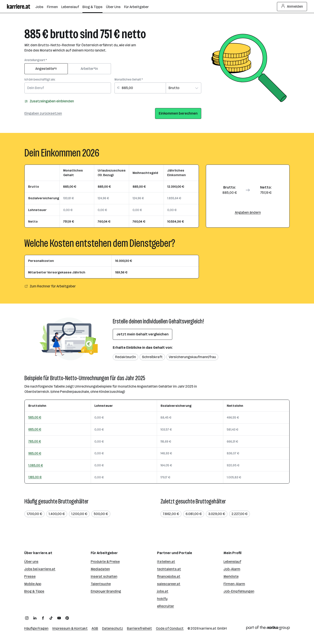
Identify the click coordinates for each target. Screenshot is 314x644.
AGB (95, 628)
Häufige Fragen (36, 628)
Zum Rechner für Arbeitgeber (50, 286)
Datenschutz (113, 628)
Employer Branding (106, 591)
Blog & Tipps (34, 591)
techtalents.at (169, 569)
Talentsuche (101, 584)
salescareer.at (169, 584)
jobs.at (163, 591)
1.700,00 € (34, 514)
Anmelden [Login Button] (292, 7)
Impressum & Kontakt (70, 628)
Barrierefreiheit (139, 628)
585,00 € (35, 417)
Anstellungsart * (36, 60)
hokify (162, 599)
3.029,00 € (217, 514)
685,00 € (35, 429)
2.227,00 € (240, 514)
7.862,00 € (171, 514)
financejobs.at (169, 576)
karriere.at (208, 628)
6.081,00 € (194, 514)
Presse (30, 576)
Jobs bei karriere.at (40, 569)
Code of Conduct (170, 628)
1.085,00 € (36, 465)
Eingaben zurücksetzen (43, 113)
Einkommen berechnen (178, 113)
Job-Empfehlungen (239, 591)
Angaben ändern (248, 212)
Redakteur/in (125, 357)
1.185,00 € (35, 477)
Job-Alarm (232, 569)
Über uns (31, 562)
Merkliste (231, 576)
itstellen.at (166, 562)
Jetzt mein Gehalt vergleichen (142, 334)
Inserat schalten (104, 576)
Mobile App (33, 584)
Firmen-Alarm (234, 584)
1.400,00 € (57, 514)
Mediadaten (100, 569)
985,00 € (35, 453)
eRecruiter (166, 606)
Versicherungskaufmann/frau (192, 357)
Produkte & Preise (105, 562)
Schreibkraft (152, 357)
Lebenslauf (232, 562)
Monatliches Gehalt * (129, 80)
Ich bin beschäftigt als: (40, 80)
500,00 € (101, 514)
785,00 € (35, 441)
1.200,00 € (79, 514)
